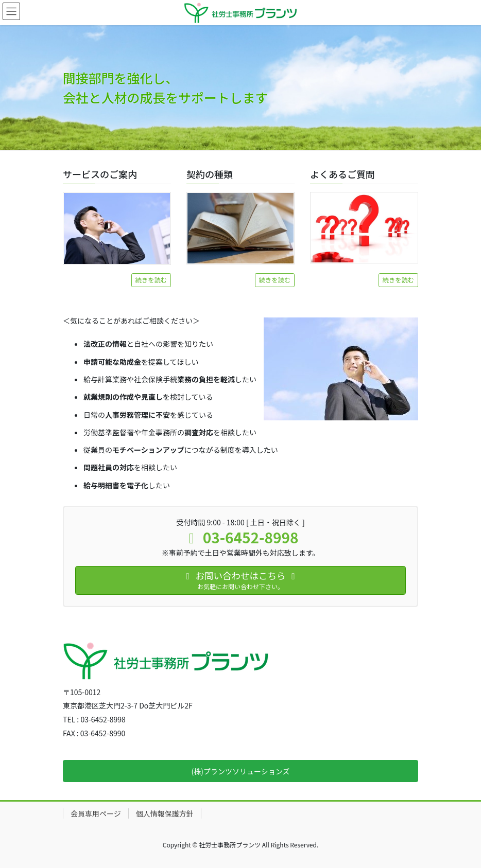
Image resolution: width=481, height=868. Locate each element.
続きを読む (151, 280)
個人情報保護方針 (165, 813)
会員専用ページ (96, 813)
